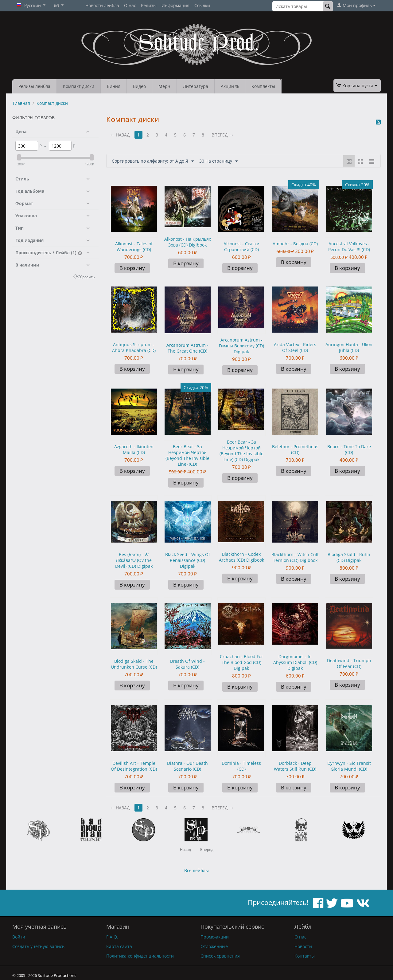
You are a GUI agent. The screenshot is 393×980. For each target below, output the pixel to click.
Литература (196, 86)
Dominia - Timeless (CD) (241, 766)
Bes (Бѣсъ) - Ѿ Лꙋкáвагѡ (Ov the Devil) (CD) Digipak (134, 560)
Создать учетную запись (38, 946)
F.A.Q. (112, 937)
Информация (175, 5)
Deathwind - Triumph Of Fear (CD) (349, 663)
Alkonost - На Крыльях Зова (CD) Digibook (188, 242)
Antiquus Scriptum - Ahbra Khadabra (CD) (134, 347)
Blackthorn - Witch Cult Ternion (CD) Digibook (295, 557)
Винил (114, 86)
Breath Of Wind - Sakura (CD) (187, 664)
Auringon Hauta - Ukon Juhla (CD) (349, 347)
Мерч (164, 86)
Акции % (230, 86)
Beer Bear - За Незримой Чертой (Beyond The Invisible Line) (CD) (187, 455)
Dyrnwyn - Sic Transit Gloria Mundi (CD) (349, 766)
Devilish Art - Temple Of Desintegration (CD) (134, 766)
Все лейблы (196, 870)
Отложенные (214, 946)
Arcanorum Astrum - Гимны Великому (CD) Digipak (241, 346)
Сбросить (86, 277)
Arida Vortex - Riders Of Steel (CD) (295, 347)
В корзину (132, 268)
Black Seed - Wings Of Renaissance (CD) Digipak (188, 560)
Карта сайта (119, 946)
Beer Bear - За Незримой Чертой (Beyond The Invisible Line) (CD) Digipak (241, 451)
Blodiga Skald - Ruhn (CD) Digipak (349, 557)
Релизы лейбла (34, 86)
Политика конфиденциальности (140, 956)
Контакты (305, 956)
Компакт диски (79, 86)
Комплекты (263, 86)
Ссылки (202, 5)
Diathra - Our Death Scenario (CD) (187, 766)
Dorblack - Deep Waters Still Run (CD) (295, 766)
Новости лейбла (102, 5)
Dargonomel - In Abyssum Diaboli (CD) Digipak (295, 662)
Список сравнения (220, 956)
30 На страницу (218, 161)
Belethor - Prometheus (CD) (295, 449)
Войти (19, 937)
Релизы (149, 5)
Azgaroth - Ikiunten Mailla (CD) (134, 449)
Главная (21, 103)
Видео (139, 86)
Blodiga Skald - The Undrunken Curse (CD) (134, 664)
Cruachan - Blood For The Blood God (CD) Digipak (241, 662)
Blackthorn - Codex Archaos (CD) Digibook (241, 557)
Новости (303, 946)
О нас (130, 5)
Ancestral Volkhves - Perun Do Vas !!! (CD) (349, 247)
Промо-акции (215, 937)
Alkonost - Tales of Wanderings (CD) (134, 247)
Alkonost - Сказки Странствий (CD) (241, 247)
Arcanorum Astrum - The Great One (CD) (187, 348)
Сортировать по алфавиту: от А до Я (153, 161)
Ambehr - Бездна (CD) (295, 244)
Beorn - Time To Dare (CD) (349, 449)
